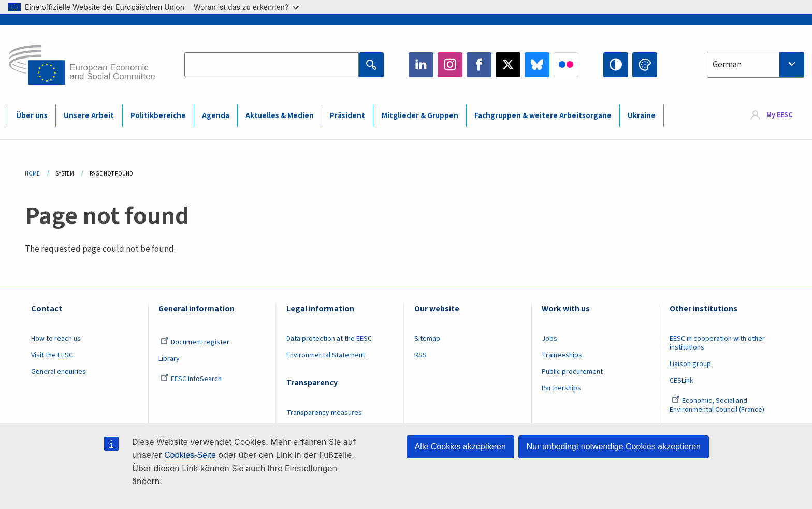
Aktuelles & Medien (280, 116)
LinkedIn (421, 65)
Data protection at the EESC (329, 339)
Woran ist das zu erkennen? (246, 7)
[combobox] (756, 65)
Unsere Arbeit (89, 116)
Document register (195, 342)
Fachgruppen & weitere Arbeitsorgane (543, 116)
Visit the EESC (52, 355)
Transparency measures (324, 413)
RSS (421, 355)
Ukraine (642, 116)
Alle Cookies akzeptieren (460, 447)
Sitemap (427, 339)
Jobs (549, 339)
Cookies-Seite (190, 455)
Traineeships (562, 355)
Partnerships (561, 388)
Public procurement (572, 372)
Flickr (566, 65)
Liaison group (690, 364)
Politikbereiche (158, 116)
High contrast (616, 65)
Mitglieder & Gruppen (420, 116)
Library (169, 359)
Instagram (450, 65)
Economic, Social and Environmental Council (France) (718, 405)
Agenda (216, 116)
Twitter (508, 65)
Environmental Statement (326, 355)
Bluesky (537, 65)
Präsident (347, 116)
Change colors (645, 65)
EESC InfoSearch (191, 379)
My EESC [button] (779, 115)
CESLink (682, 381)
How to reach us (56, 339)
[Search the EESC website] (271, 65)
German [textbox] (727, 65)
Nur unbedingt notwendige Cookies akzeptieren (614, 447)
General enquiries (59, 372)
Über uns (32, 116)
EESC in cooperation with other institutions (717, 343)
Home (32, 174)
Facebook (479, 65)
